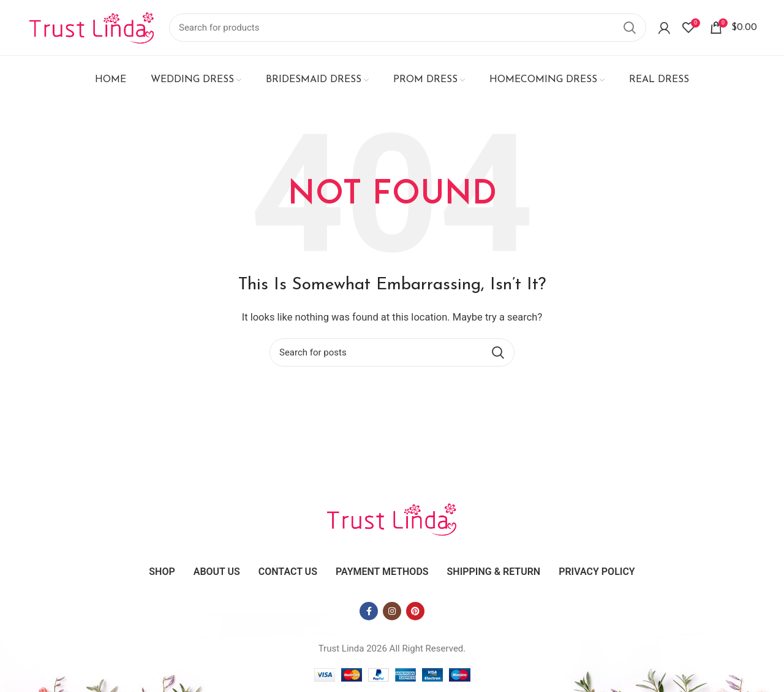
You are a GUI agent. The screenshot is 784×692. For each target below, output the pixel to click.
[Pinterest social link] (415, 611)
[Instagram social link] (392, 611)
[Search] (408, 28)
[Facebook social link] (369, 611)
